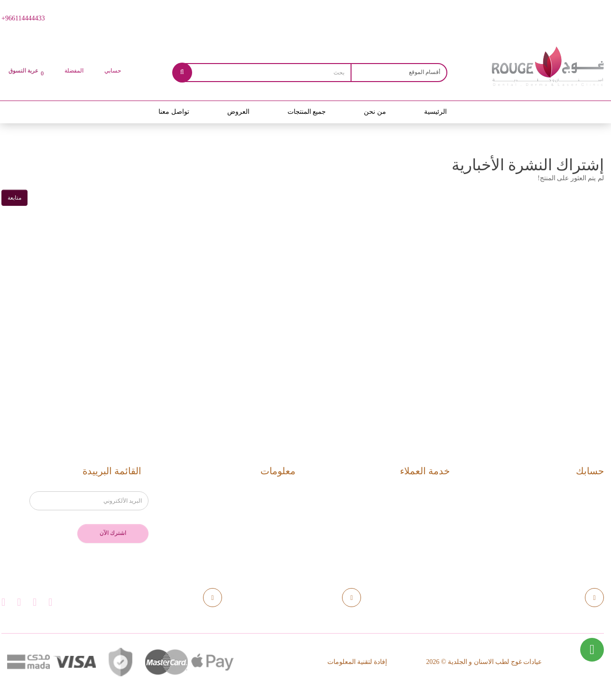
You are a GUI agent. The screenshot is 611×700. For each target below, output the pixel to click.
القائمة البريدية (574, 538)
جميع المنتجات (307, 112)
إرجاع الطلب (423, 508)
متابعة (14, 198)
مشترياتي (582, 508)
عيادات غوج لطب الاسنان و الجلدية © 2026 (484, 662)
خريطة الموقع (421, 523)
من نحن (375, 112)
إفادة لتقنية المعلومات (357, 662)
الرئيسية (435, 112)
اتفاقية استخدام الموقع (251, 538)
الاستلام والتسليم (260, 508)
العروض (238, 112)
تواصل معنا (174, 112)
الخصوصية (270, 523)
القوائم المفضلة (573, 523)
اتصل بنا (430, 493)
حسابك (586, 493)
